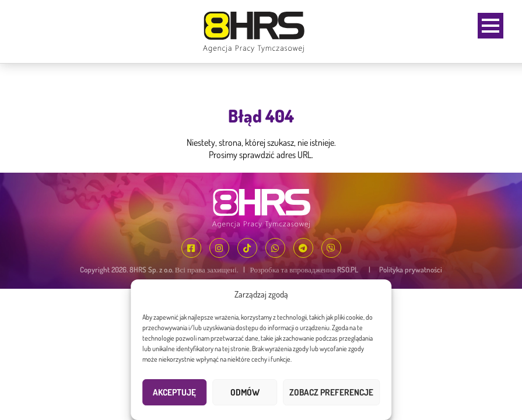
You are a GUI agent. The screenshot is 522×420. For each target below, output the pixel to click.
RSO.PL (348, 269)
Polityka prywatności (411, 269)
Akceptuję (174, 392)
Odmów (245, 392)
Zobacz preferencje (331, 392)
